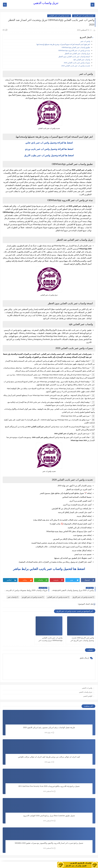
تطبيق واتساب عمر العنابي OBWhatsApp (76, 47)
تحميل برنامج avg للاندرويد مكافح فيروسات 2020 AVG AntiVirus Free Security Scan (49, 786)
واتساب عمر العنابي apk (82, 60)
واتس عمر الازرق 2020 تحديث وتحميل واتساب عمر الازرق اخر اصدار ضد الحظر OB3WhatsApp (82, 639)
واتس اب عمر (85, 41)
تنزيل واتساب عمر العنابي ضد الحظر (77, 53)
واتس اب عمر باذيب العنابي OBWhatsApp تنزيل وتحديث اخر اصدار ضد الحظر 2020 (50, 639)
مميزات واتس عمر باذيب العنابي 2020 (77, 63)
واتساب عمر (13, 597)
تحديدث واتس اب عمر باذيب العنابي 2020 (76, 66)
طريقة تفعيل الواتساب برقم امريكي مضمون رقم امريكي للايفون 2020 (49, 727)
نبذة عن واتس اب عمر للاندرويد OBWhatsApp (74, 50)
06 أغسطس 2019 (49, 791)
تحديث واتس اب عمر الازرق (84, 16)
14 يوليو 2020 (49, 733)
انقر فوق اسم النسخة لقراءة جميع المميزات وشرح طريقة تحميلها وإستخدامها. (63, 44)
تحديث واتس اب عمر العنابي (59, 16)
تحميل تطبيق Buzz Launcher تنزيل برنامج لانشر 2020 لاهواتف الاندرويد (49, 816)
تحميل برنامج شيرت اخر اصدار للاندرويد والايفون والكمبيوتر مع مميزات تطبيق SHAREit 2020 (49, 843)
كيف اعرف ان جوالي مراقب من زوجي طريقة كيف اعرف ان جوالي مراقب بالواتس (49, 757)
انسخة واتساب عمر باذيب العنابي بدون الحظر (74, 57)
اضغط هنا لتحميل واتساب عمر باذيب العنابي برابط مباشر (49, 569)
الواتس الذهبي (88, 696)
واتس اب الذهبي (87, 688)
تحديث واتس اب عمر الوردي (33, 597)
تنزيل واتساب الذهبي (46, 3)
